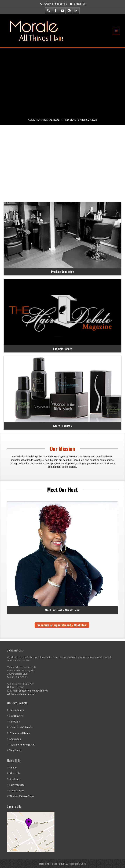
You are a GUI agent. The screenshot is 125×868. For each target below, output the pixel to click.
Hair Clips (15, 722)
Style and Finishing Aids (22, 745)
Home (13, 767)
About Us (15, 773)
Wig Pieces (16, 750)
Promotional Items (20, 733)
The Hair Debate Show (22, 796)
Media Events (17, 790)
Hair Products (17, 785)
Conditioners (17, 710)
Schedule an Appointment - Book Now (62, 625)
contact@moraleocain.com (33, 691)
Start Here (15, 779)
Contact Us (77, 3)
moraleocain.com (26, 694)
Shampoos (15, 739)
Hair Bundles (16, 716)
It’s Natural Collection (21, 727)
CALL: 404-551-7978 (52, 3)
